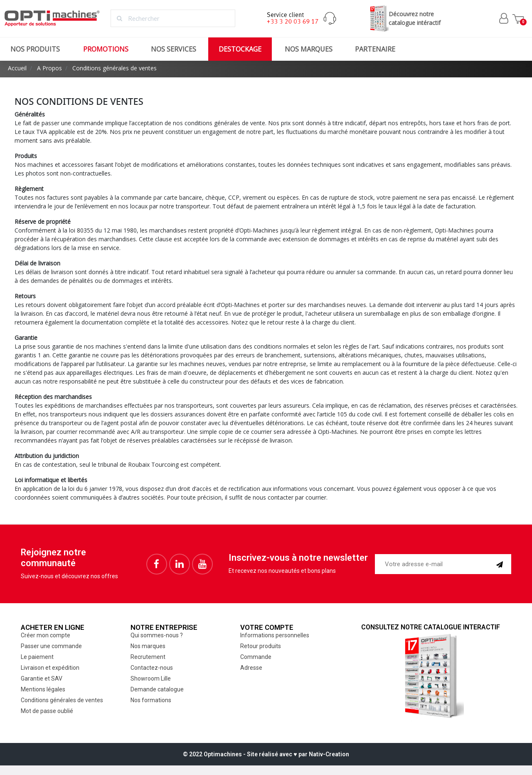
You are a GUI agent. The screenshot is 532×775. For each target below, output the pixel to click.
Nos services (174, 49)
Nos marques (309, 49)
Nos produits (35, 49)
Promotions (106, 49)
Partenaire (375, 49)
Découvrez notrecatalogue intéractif (404, 19)
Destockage (240, 49)
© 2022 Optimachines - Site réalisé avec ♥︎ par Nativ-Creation (266, 754)
